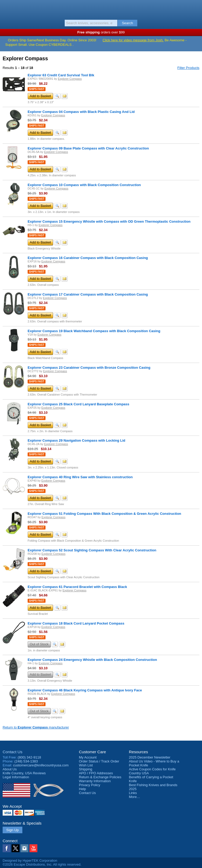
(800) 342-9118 (29, 757)
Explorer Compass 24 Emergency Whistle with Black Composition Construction (92, 660)
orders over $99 (101, 32)
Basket (195, 8)
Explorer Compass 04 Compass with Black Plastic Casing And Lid (81, 112)
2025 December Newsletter (150, 757)
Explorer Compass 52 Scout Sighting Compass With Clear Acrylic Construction (92, 550)
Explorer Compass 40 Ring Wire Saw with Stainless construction (80, 477)
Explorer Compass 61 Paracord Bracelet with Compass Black (77, 587)
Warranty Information (95, 781)
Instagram (24, 848)
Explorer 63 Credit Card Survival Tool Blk (61, 75)
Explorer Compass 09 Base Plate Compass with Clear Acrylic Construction (88, 148)
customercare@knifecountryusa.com (41, 765)
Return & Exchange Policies (100, 777)
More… (135, 797)
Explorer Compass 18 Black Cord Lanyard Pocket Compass (76, 623)
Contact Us (12, 752)
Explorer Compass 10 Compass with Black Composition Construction (84, 185)
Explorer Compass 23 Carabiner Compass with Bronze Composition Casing (89, 368)
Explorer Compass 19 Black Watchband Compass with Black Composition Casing (94, 331)
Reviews (24, 773)
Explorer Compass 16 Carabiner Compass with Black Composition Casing (88, 258)
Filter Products (188, 68)
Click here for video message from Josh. (133, 40)
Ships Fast (37, 89)
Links (133, 793)
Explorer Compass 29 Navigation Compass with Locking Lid (76, 440)
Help (82, 789)
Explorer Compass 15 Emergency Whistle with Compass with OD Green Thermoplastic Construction (109, 221)
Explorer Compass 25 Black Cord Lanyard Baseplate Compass (79, 404)
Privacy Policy (90, 785)
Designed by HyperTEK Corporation (30, 860)
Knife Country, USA (101, 9)
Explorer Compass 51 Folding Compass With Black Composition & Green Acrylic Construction (104, 514)
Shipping (86, 769)
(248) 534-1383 (26, 761)
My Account (88, 757)
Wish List (86, 765)
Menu (7, 8)
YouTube (33, 848)
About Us (10, 769)
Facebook (7, 848)
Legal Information (16, 777)
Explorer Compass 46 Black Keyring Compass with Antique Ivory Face (85, 690)
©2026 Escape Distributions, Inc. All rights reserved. (42, 864)
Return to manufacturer (36, 727)
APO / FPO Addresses (96, 773)
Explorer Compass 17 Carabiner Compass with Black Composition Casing (88, 294)
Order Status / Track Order (99, 761)
